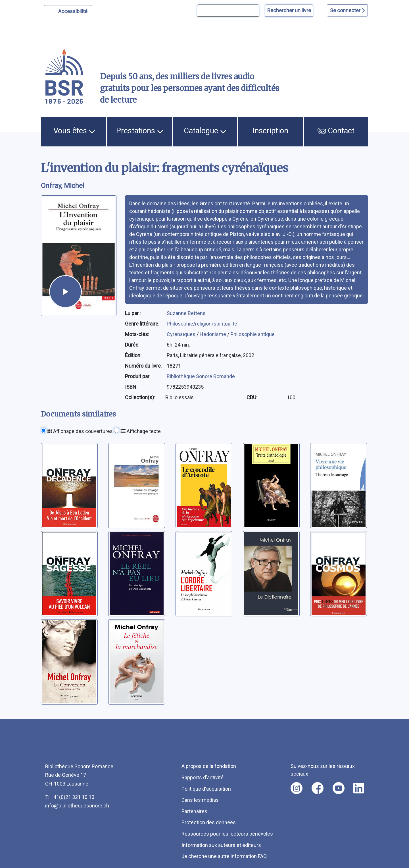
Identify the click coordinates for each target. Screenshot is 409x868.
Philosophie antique (253, 334)
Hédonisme (213, 334)
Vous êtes (74, 131)
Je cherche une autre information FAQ (224, 856)
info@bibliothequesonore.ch (77, 806)
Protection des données (209, 822)
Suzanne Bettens (186, 313)
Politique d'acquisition (206, 789)
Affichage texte (141, 431)
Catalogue (205, 131)
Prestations (140, 131)
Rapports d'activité (203, 777)
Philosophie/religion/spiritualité (202, 324)
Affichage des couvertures (80, 431)
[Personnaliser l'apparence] (68, 11)
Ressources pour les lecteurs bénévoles (227, 834)
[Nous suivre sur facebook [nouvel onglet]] (318, 788)
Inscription (270, 131)
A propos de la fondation (209, 766)
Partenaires (194, 811)
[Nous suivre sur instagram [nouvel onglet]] (297, 788)
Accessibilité (74, 11)
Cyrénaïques (182, 334)
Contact (336, 131)
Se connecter (347, 10)
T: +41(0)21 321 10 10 (70, 797)
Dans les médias (200, 800)
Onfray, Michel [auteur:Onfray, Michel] (63, 186)
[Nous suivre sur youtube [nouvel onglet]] (339, 788)
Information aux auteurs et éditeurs (221, 845)
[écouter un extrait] (65, 292)
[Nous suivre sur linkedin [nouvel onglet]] (359, 788)
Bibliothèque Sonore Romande (201, 376)
